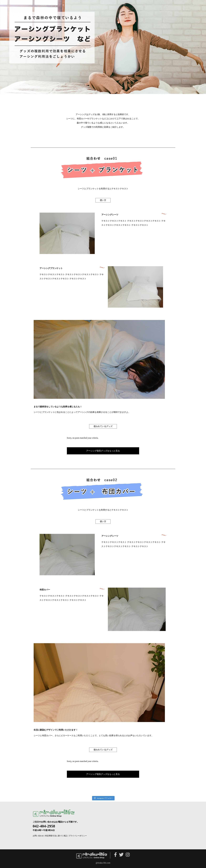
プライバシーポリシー (78, 836)
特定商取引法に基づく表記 (56, 836)
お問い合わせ (38, 836)
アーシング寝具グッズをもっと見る (103, 451)
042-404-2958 (44, 826)
